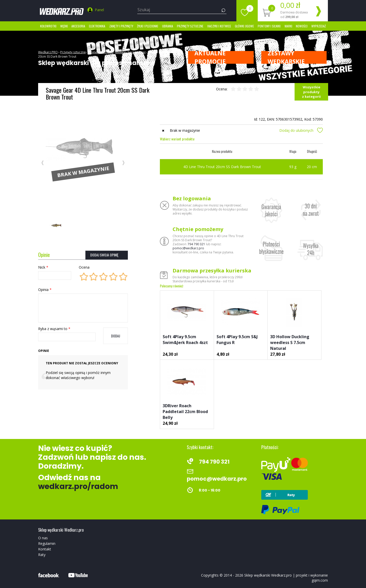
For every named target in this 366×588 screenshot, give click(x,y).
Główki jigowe (244, 26)
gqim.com (320, 580)
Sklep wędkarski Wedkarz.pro (268, 575)
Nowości (302, 26)
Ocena (84, 267)
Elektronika (97, 26)
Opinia (45, 290)
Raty (42, 555)
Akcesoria (78, 26)
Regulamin (47, 543)
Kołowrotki (48, 26)
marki (288, 26)
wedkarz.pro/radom (78, 486)
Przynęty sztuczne (190, 26)
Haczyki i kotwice (219, 26)
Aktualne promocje (210, 57)
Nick (43, 267)
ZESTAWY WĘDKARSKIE (286, 57)
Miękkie (120, 52)
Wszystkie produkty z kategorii (311, 92)
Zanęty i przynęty (121, 26)
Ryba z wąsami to (54, 329)
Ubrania (168, 26)
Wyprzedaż (319, 26)
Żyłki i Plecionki (148, 26)
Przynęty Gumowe (100, 52)
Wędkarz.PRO (48, 52)
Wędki (64, 26)
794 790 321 (196, 244)
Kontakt (45, 549)
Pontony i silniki (269, 26)
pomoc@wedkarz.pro (188, 248)
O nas (43, 538)
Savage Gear (137, 52)
